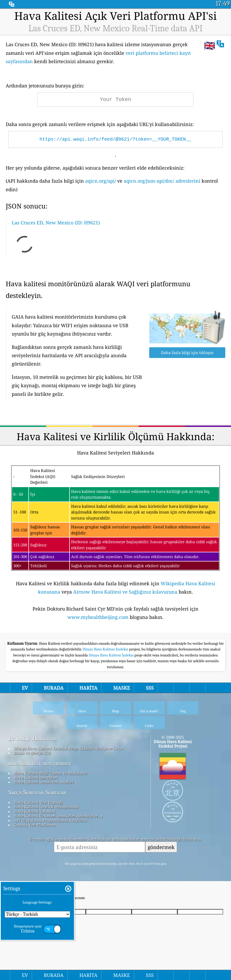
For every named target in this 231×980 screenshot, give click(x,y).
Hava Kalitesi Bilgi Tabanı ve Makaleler (51, 773)
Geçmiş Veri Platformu (35, 825)
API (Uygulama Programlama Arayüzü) (50, 820)
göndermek (161, 847)
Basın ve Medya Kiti (32, 753)
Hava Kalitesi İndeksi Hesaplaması (46, 807)
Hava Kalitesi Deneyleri (36, 778)
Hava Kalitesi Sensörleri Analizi (44, 782)
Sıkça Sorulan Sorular (37, 792)
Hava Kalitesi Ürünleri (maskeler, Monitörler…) (58, 816)
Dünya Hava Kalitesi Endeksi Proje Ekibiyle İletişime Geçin (69, 748)
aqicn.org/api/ (101, 181)
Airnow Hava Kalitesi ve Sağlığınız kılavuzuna (125, 592)
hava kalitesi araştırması (39, 763)
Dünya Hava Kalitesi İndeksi (111, 655)
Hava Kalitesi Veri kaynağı (38, 802)
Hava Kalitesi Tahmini (35, 811)
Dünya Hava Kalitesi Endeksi (106, 649)
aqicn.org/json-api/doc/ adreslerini (162, 181)
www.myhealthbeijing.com (98, 617)
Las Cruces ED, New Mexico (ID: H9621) (56, 223)
